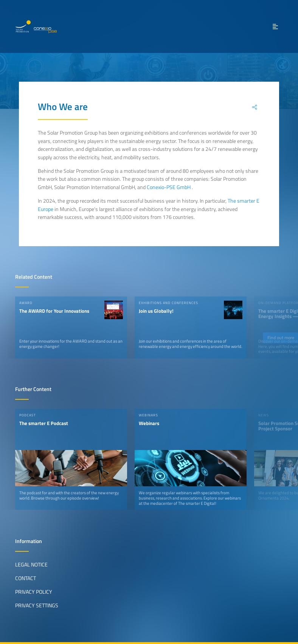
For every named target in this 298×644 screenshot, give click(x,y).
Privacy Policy (34, 592)
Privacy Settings (37, 605)
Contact (26, 578)
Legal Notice (31, 565)
